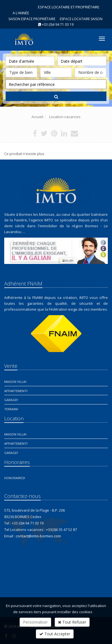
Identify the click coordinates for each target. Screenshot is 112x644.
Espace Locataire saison (81, 19)
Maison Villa (15, 382)
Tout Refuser (72, 622)
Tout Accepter (55, 634)
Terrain (11, 409)
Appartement (15, 391)
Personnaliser (35, 622)
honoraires (14, 478)
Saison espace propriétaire (32, 19)
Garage (11, 400)
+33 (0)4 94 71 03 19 (58, 24)
